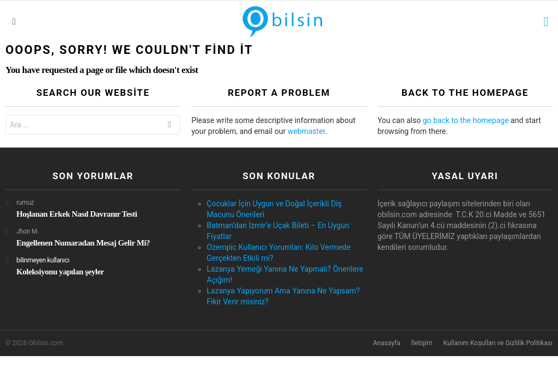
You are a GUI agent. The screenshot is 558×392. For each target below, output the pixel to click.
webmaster (307, 131)
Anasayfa (386, 343)
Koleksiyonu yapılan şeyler (60, 272)
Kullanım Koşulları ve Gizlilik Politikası (498, 343)
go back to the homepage (466, 120)
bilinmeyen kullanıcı (43, 260)
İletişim (421, 343)
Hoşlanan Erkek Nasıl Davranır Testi (77, 214)
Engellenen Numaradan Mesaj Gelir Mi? (83, 243)
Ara (169, 126)
